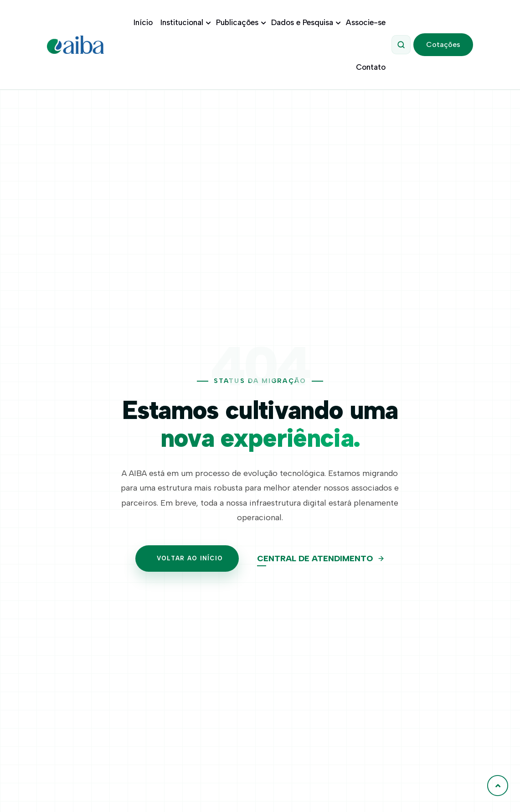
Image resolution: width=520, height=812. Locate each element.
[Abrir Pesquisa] (401, 45)
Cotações (443, 44)
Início (143, 22)
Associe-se (366, 22)
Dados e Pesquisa (305, 22)
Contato (371, 67)
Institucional (184, 22)
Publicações (240, 22)
